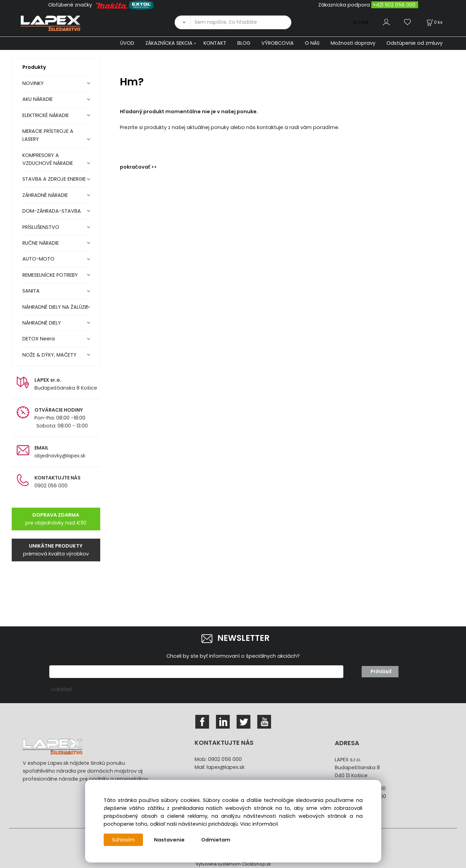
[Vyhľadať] (182, 22)
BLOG (244, 43)
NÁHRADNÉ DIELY (42, 323)
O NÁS (312, 43)
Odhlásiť (61, 689)
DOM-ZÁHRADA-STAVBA (52, 211)
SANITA (31, 291)
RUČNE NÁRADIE (41, 243)
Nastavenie (169, 840)
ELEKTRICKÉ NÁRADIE (46, 115)
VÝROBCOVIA (278, 43)
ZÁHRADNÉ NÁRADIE (45, 195)
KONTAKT (215, 43)
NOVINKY (33, 83)
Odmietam (216, 840)
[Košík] (434, 22)
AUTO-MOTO (38, 259)
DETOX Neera (39, 339)
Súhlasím (123, 840)
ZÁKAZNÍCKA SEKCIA (169, 43)
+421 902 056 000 (394, 5)
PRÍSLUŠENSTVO (41, 227)
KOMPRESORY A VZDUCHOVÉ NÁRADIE (48, 159)
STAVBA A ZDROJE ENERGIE (54, 179)
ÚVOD (127, 43)
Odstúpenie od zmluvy (415, 43)
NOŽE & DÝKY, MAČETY (49, 355)
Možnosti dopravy (353, 43)
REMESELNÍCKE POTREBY (50, 275)
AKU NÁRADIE (38, 99)
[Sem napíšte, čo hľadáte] (241, 22)
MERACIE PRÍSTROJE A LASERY (48, 135)
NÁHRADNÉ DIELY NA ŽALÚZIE (55, 307)
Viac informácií (259, 824)
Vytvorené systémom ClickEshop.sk (233, 864)
